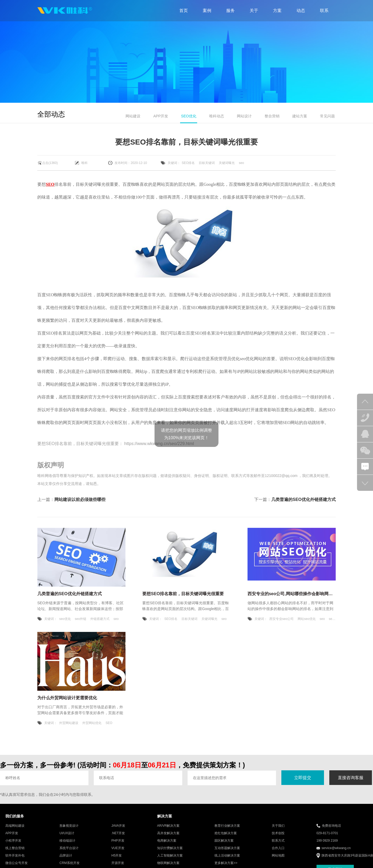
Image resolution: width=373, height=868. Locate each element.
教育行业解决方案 (227, 826)
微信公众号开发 (17, 863)
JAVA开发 (118, 826)
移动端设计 (67, 841)
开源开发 (118, 863)
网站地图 (278, 855)
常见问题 (327, 116)
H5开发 (117, 855)
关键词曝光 (227, 163)
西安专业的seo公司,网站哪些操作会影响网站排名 (294, 594)
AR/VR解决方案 (169, 826)
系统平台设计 (69, 848)
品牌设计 (66, 855)
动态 (301, 11)
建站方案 (300, 116)
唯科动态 (217, 116)
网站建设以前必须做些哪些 (80, 499)
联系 (324, 11)
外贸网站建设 (69, 723)
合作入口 (278, 848)
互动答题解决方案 (227, 848)
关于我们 (278, 826)
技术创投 (278, 833)
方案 (277, 11)
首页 (184, 11)
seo (241, 163)
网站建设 (133, 116)
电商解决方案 (167, 841)
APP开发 (161, 116)
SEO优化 (189, 116)
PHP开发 (118, 841)
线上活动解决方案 (227, 855)
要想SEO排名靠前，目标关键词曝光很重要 (78, 444)
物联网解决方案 (168, 863)
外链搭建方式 (100, 619)
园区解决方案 (224, 841)
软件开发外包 (15, 855)
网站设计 (244, 116)
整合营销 (272, 116)
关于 (254, 11)
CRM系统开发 (69, 863)
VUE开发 (118, 848)
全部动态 (51, 114)
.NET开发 (118, 833)
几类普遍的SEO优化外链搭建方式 (303, 499)
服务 (230, 11)
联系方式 (278, 841)
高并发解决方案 (168, 833)
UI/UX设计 (67, 833)
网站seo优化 (307, 619)
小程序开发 (13, 841)
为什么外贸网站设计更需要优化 (67, 698)
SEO (50, 184)
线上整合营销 (15, 848)
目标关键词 (207, 163)
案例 (207, 11)
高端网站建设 (15, 826)
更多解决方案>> (226, 863)
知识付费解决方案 (170, 848)
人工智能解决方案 (170, 855)
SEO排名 (188, 163)
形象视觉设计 (69, 826)
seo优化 (65, 619)
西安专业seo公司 (281, 619)
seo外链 (81, 619)
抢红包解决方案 (226, 833)
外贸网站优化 (92, 723)
